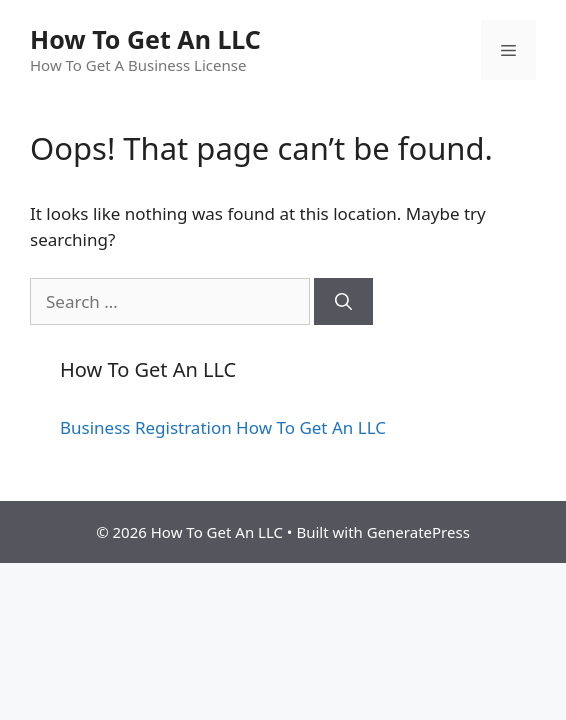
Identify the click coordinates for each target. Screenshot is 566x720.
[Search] (343, 302)
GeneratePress (418, 532)
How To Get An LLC (145, 39)
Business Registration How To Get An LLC (223, 427)
